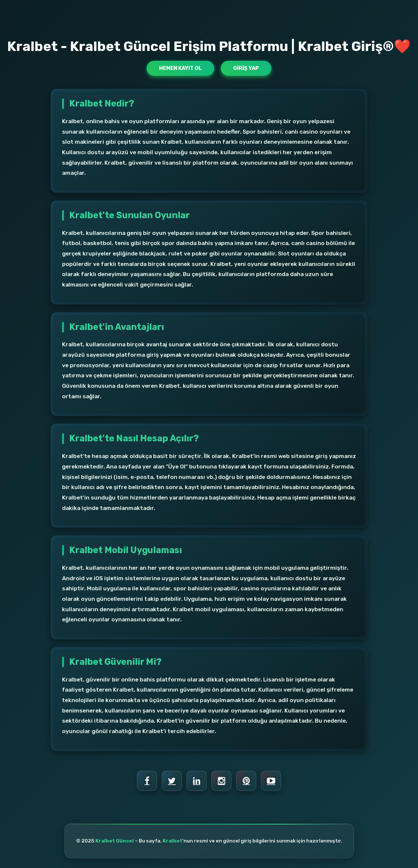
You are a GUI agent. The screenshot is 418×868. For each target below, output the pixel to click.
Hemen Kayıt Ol (180, 68)
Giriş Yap (246, 68)
